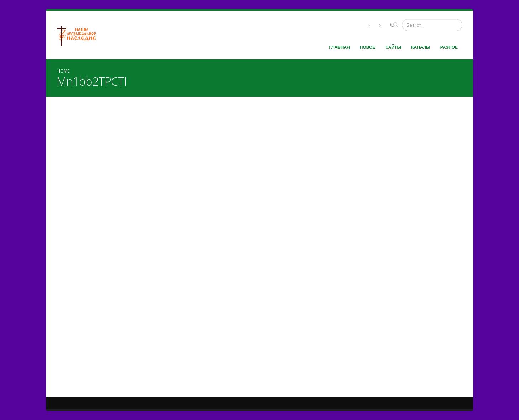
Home (63, 71)
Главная (340, 47)
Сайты (393, 47)
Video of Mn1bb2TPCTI (259, 244)
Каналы (421, 47)
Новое (368, 47)
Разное (449, 47)
